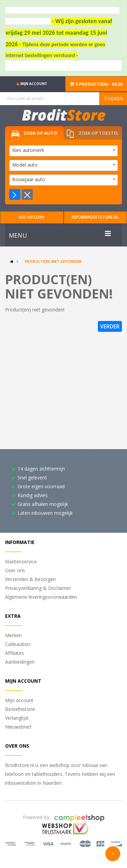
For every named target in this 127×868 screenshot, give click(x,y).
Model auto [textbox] (25, 165)
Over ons (15, 570)
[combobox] (63, 151)
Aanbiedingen (20, 662)
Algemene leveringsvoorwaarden (41, 597)
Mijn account (19, 700)
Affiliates (15, 653)
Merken (13, 635)
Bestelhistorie (20, 709)
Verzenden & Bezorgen (30, 579)
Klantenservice (21, 561)
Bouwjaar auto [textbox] (29, 179)
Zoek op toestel (92, 134)
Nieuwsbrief (18, 727)
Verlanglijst (17, 718)
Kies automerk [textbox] (28, 150)
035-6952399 (32, 217)
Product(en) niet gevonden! (53, 261)
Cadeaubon (18, 644)
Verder (110, 326)
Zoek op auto (34, 133)
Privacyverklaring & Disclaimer (38, 588)
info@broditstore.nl (95, 217)
